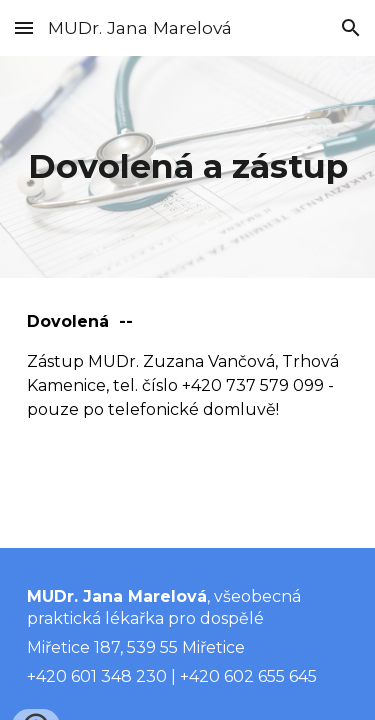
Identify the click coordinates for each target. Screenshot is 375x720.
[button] (24, 27)
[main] (188, 167)
